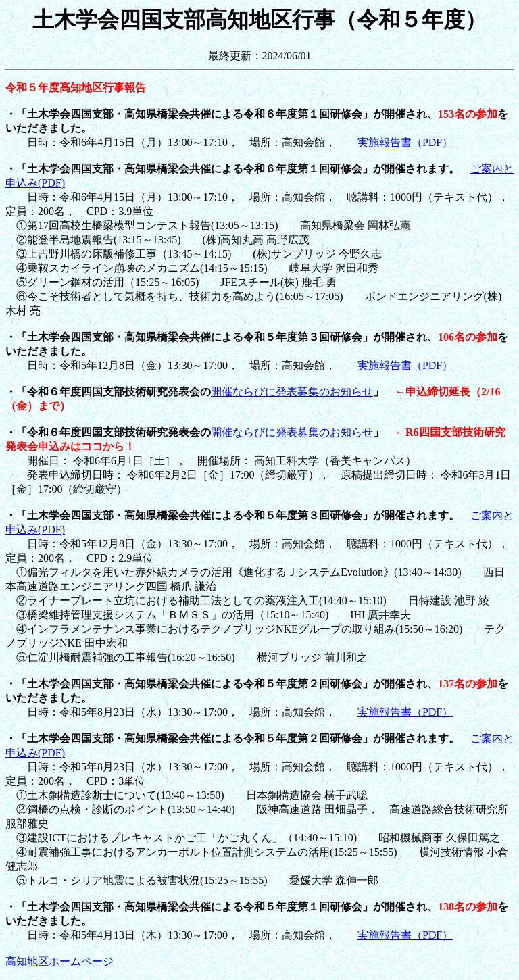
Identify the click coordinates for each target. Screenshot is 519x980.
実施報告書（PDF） (405, 142)
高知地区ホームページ (59, 961)
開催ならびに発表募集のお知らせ (292, 392)
